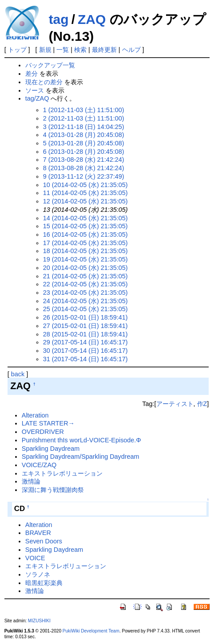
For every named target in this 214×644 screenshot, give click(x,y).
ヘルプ (131, 50)
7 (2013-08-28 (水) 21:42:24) (84, 160)
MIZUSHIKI (39, 621)
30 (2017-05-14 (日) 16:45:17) (85, 351)
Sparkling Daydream (51, 449)
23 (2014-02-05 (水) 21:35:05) (85, 293)
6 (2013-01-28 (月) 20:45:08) (84, 152)
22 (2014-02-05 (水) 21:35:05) (85, 284)
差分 (32, 74)
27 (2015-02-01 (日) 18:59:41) (85, 326)
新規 (45, 50)
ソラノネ (38, 574)
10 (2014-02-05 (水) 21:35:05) (85, 185)
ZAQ (92, 19)
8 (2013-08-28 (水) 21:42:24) (84, 168)
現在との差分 (44, 82)
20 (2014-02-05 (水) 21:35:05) (85, 268)
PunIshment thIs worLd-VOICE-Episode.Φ (81, 440)
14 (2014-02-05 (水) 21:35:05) (85, 218)
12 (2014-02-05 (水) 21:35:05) (85, 201)
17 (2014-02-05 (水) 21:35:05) (85, 243)
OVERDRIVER (43, 432)
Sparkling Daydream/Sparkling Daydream (81, 457)
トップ (17, 50)
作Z (202, 404)
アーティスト (175, 404)
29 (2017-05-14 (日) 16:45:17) (85, 342)
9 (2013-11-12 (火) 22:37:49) (84, 176)
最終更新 (104, 50)
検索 (80, 50)
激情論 (31, 481)
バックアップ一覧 (50, 65)
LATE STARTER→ (48, 423)
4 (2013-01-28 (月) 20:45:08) (84, 135)
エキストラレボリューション (62, 473)
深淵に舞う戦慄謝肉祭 (53, 490)
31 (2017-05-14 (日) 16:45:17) (85, 359)
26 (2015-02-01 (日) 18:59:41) (85, 317)
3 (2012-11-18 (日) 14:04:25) (84, 127)
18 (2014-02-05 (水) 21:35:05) (85, 251)
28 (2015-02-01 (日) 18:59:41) (85, 334)
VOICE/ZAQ (39, 465)
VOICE (35, 558)
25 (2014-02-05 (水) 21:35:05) (85, 309)
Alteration (35, 415)
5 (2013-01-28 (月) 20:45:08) (84, 143)
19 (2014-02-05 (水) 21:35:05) (85, 259)
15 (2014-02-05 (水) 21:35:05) (85, 226)
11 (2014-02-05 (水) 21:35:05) (85, 193)
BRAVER (38, 533)
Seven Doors (44, 541)
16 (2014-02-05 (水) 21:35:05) (85, 234)
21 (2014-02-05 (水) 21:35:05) (85, 276)
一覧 (63, 50)
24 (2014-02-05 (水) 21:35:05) (85, 301)
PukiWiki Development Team (91, 631)
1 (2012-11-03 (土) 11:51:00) (84, 110)
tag (59, 19)
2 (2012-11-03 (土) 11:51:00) (84, 118)
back (18, 374)
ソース (35, 90)
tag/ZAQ (37, 98)
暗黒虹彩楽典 (44, 583)
